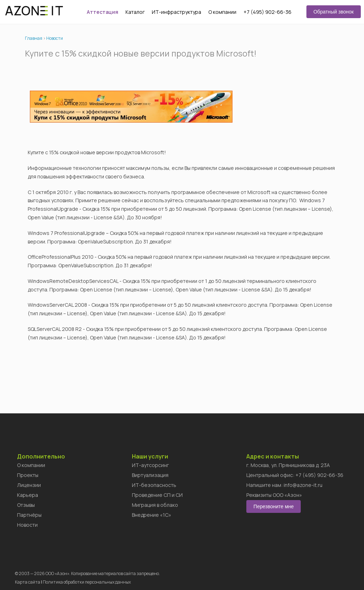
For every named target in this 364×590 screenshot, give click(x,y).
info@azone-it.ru (303, 485)
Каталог (135, 12)
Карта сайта (28, 582)
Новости (55, 38)
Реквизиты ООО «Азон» (274, 495)
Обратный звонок (334, 12)
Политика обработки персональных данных (87, 582)
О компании (222, 12)
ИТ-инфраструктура (176, 12)
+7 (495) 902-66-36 (267, 12)
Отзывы (26, 505)
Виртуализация (150, 475)
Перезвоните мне (274, 506)
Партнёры (29, 515)
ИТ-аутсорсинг (150, 465)
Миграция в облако (155, 505)
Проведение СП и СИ (157, 495)
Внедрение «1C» (152, 515)
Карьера (28, 495)
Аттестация (103, 12)
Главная (34, 38)
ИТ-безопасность (154, 485)
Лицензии (29, 485)
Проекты (28, 475)
